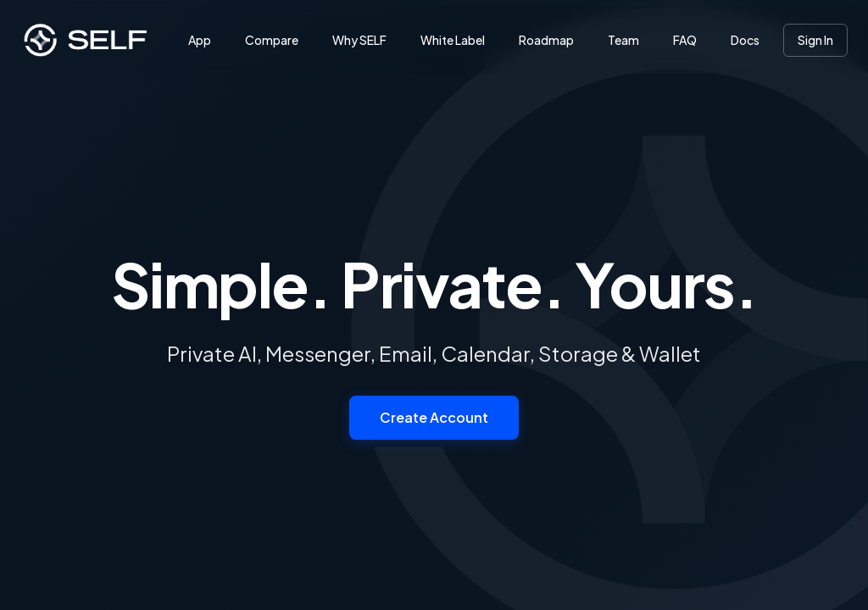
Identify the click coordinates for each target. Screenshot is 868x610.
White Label (453, 40)
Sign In (815, 40)
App (200, 40)
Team (623, 40)
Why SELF (359, 40)
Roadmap (546, 40)
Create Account (434, 417)
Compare (272, 40)
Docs (745, 40)
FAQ (685, 40)
